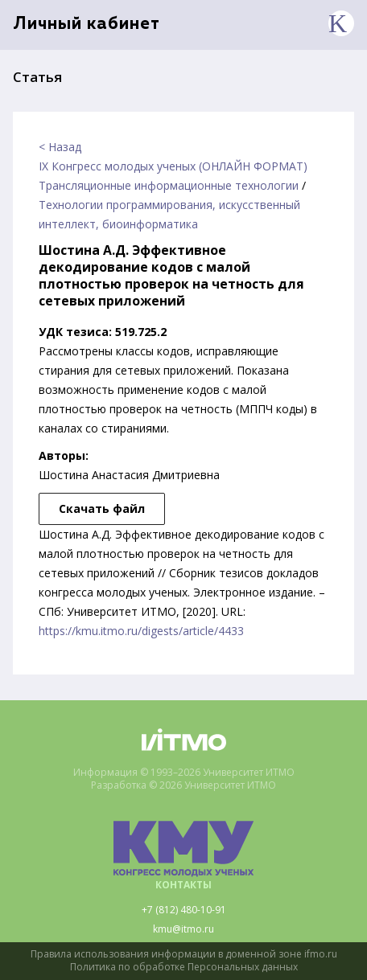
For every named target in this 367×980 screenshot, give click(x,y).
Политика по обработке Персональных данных (184, 967)
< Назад (60, 147)
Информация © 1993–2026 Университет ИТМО (184, 773)
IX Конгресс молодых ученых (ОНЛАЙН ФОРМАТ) (173, 166)
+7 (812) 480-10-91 (184, 910)
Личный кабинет (87, 25)
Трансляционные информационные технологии (169, 185)
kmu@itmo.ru (183, 929)
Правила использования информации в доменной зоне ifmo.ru (184, 954)
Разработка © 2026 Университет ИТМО (183, 785)
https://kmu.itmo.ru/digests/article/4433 (141, 631)
